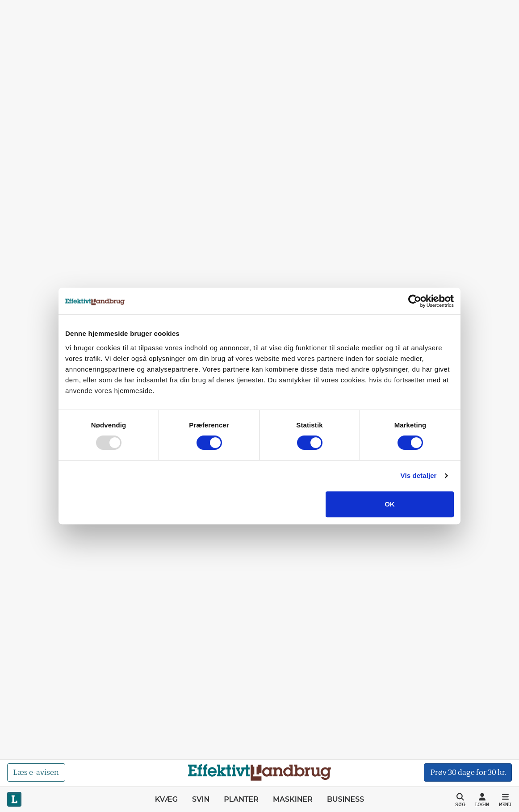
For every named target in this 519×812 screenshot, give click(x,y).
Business (345, 799)
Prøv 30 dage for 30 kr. (468, 772)
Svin (201, 799)
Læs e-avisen (36, 772)
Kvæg (166, 799)
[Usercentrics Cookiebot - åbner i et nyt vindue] (415, 301)
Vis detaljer (419, 475)
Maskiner (293, 799)
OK (390, 504)
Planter (241, 799)
